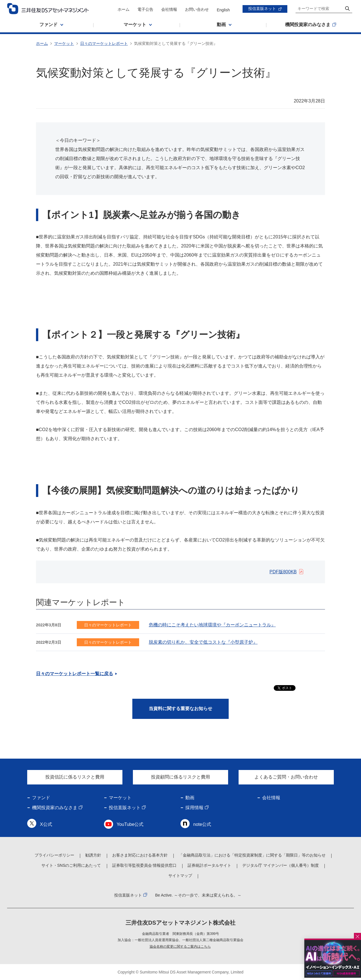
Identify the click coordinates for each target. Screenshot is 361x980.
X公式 (46, 824)
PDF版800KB (283, 572)
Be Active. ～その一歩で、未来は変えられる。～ (198, 895)
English (223, 10)
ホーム (124, 9)
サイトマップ (180, 876)
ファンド (41, 798)
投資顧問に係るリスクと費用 (181, 777)
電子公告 (145, 9)
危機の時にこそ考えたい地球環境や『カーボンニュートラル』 (212, 625)
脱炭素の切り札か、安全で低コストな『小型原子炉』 (203, 642)
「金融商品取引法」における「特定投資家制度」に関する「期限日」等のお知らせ (252, 855)
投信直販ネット (262, 9)
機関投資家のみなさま (55, 808)
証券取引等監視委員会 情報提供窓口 (145, 865)
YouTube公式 (130, 824)
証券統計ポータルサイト (209, 865)
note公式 (202, 824)
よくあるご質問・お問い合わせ (286, 777)
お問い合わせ (197, 9)
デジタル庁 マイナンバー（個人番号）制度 (281, 865)
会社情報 (169, 9)
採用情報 (194, 808)
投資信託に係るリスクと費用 (75, 777)
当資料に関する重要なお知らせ (181, 709)
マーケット (64, 43)
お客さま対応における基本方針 (140, 855)
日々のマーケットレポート (104, 43)
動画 (190, 798)
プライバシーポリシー (54, 855)
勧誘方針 (93, 855)
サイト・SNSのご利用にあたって (71, 865)
